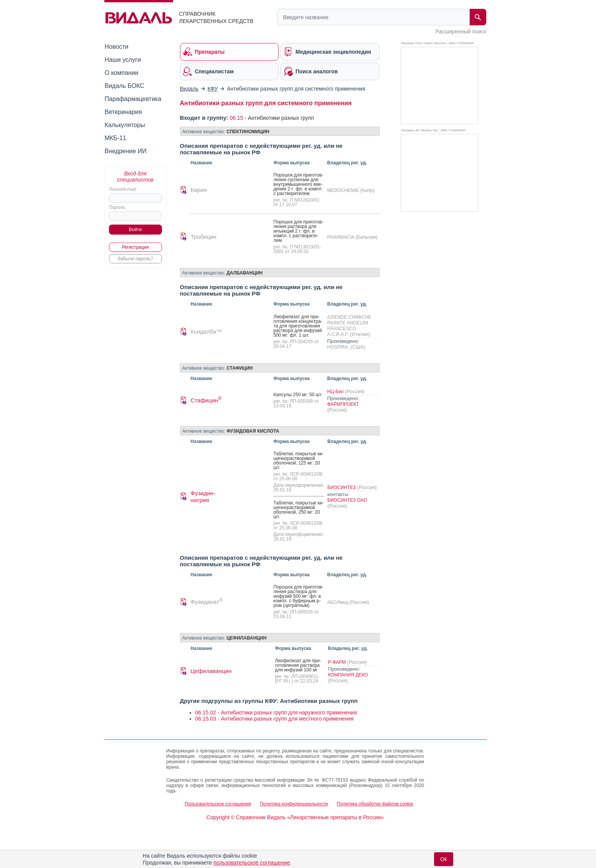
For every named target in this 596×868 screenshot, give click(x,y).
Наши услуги (123, 60)
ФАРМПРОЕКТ (343, 404)
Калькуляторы (125, 125)
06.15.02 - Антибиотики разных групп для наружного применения (276, 713)
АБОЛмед (338, 602)
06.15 (236, 118)
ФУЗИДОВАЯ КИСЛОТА (253, 431)
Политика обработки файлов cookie (375, 804)
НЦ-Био (336, 392)
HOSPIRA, (339, 347)
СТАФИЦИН (239, 368)
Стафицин (206, 400)
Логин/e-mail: (123, 189)
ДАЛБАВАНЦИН (244, 273)
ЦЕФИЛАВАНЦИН (246, 638)
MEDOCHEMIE (344, 190)
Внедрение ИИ (126, 151)
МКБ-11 (116, 138)
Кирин (199, 190)
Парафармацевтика (133, 99)
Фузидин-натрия (203, 497)
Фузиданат (207, 602)
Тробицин (204, 237)
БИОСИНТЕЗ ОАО (347, 500)
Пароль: (118, 207)
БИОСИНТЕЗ (342, 488)
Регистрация (135, 247)
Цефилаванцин (211, 671)
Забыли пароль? (135, 259)
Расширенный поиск (461, 31)
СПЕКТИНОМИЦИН (248, 132)
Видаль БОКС (125, 86)
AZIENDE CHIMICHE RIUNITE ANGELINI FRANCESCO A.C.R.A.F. (349, 326)
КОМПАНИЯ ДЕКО (348, 675)
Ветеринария (123, 112)
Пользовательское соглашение (218, 804)
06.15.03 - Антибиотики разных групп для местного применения (275, 719)
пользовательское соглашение (252, 863)
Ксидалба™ (206, 331)
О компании (122, 73)
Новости (117, 47)
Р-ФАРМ (337, 662)
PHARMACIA (342, 237)
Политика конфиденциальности (294, 804)
